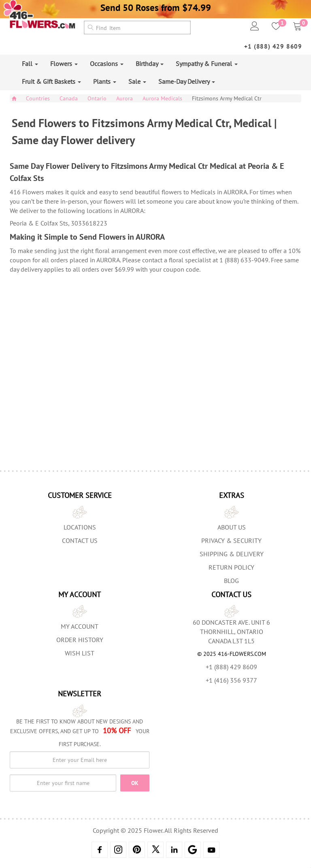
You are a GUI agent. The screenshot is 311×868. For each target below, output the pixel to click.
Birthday (150, 64)
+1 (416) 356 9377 (231, 680)
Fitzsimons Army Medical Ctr (227, 98)
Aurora (125, 98)
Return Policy (231, 567)
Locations (80, 527)
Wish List (80, 653)
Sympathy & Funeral (207, 64)
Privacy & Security (231, 540)
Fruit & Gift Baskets (51, 81)
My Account (80, 626)
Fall (30, 64)
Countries (38, 98)
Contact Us (80, 540)
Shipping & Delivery (232, 554)
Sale (137, 81)
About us (232, 527)
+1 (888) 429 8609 (273, 46)
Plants (105, 81)
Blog (231, 581)
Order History (80, 640)
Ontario (97, 98)
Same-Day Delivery (187, 81)
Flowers (64, 64)
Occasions (107, 64)
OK (135, 783)
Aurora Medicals (162, 98)
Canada (69, 98)
